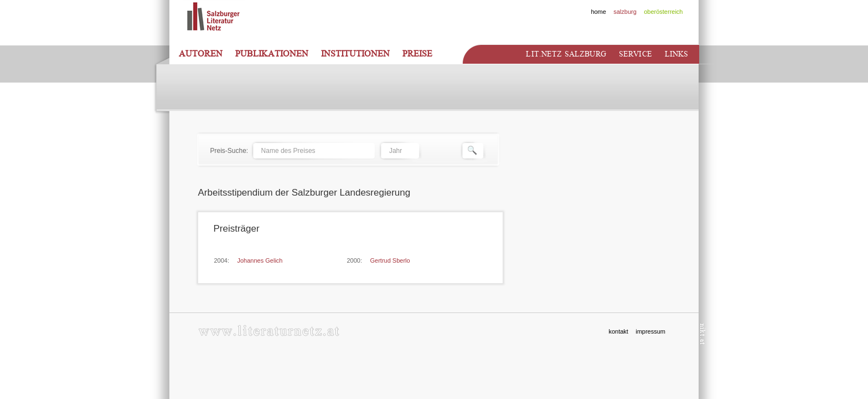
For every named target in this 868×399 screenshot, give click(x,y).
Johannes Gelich (260, 260)
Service (635, 54)
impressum (650, 331)
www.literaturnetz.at (269, 331)
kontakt (618, 331)
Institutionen (355, 54)
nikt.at (703, 334)
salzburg (625, 12)
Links (677, 54)
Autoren (201, 54)
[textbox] (313, 151)
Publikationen (272, 54)
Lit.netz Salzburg (566, 54)
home (598, 12)
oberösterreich (663, 12)
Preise (417, 54)
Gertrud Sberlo (390, 260)
